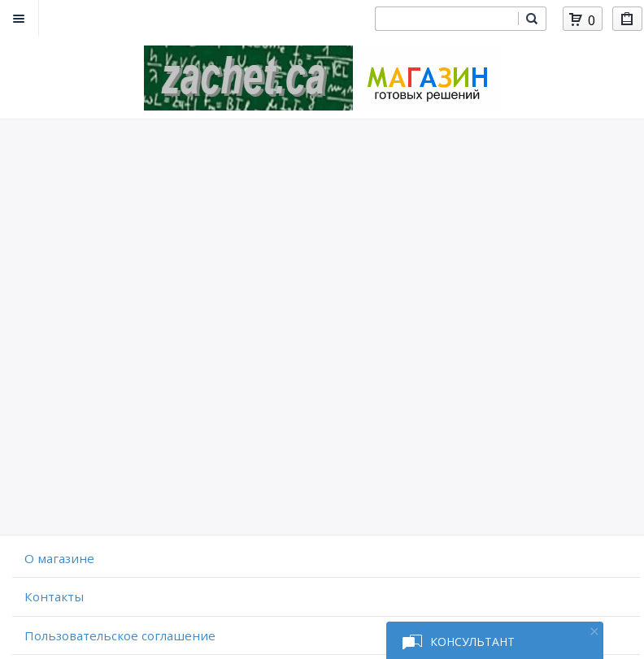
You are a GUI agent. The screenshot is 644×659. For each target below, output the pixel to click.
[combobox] (446, 19)
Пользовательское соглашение (120, 635)
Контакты (54, 596)
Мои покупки (627, 22)
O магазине (59, 558)
